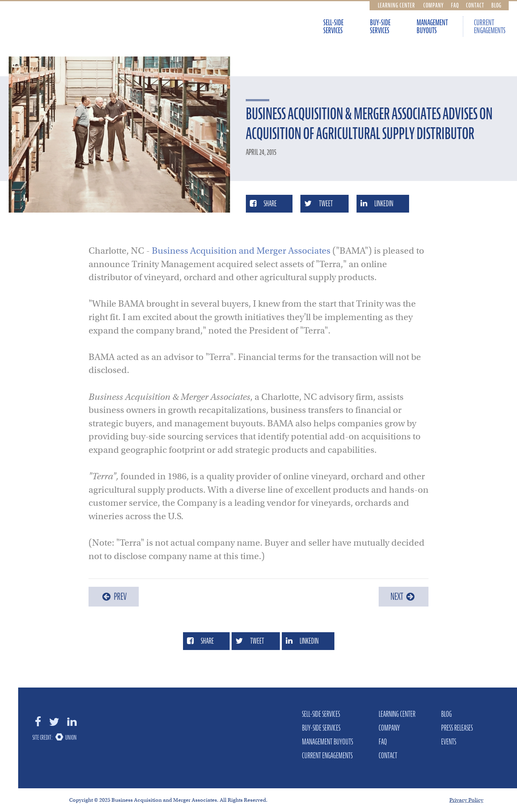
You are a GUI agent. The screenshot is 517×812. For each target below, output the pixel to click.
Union (71, 737)
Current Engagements (490, 26)
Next (404, 596)
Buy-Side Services (380, 26)
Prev (114, 596)
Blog (496, 5)
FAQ (455, 5)
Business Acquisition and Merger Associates (241, 251)
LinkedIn (377, 203)
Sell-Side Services (333, 26)
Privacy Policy (466, 800)
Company (434, 5)
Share (263, 203)
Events (449, 742)
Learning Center (396, 5)
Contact (475, 5)
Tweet (319, 203)
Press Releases (457, 728)
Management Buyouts (432, 26)
